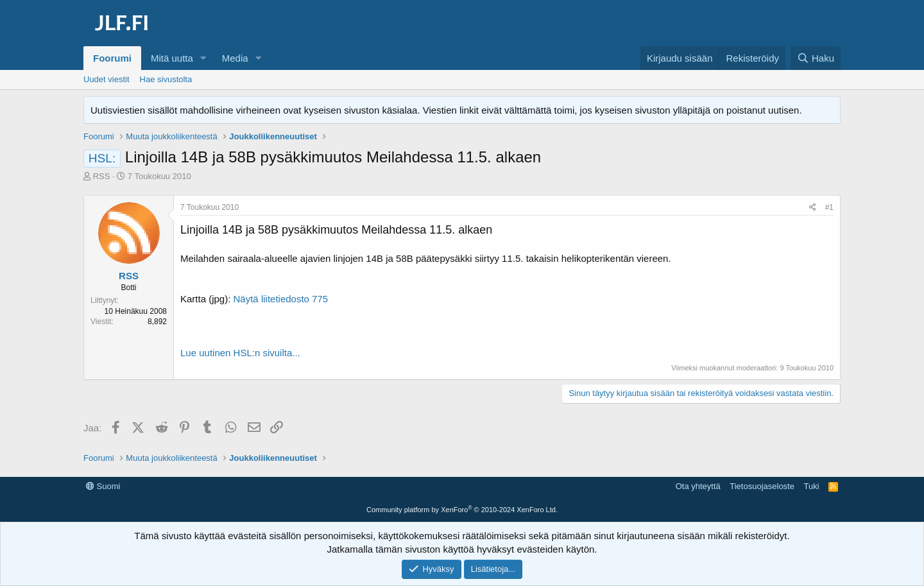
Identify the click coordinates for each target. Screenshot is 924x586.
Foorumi (112, 58)
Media (235, 58)
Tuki (811, 486)
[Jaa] (813, 208)
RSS (102, 176)
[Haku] (816, 58)
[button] (203, 58)
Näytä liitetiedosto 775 (281, 299)
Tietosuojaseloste (762, 486)
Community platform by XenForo (462, 510)
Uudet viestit (107, 79)
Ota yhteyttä (698, 486)
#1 (829, 207)
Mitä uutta (172, 58)
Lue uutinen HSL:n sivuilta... (240, 353)
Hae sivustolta (166, 79)
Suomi (103, 486)
